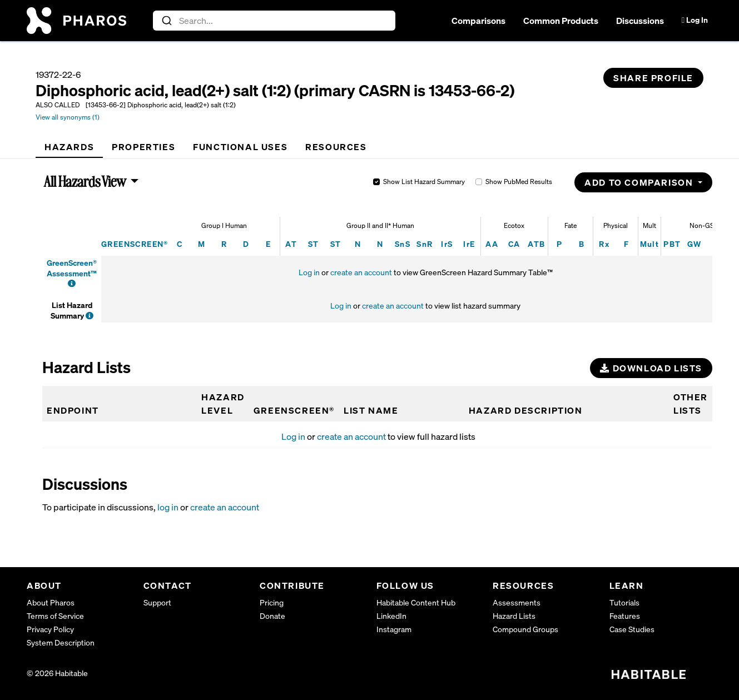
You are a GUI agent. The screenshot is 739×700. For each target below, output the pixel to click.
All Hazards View (85, 181)
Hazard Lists (514, 616)
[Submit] (166, 21)
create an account (361, 272)
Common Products (561, 21)
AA (492, 244)
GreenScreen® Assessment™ (72, 268)
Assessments (517, 602)
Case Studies (632, 629)
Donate (272, 616)
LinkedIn (391, 616)
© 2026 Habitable (57, 673)
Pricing (272, 602)
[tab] (69, 147)
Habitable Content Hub (416, 602)
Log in (309, 272)
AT (291, 244)
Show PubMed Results (519, 182)
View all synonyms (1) (68, 117)
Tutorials (624, 602)
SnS (403, 244)
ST (314, 244)
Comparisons (478, 21)
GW (695, 244)
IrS (447, 244)
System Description (61, 642)
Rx (604, 244)
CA (514, 244)
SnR (425, 244)
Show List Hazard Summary (424, 182)
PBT (672, 244)
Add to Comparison (640, 182)
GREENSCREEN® (135, 244)
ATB (536, 244)
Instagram (394, 629)
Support (157, 602)
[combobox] (274, 21)
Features (625, 616)
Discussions (640, 21)
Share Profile (653, 78)
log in (168, 507)
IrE (469, 244)
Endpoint (73, 410)
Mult (650, 244)
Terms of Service (55, 616)
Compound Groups (525, 629)
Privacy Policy (50, 629)
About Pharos (51, 602)
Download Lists (651, 368)
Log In (695, 20)
